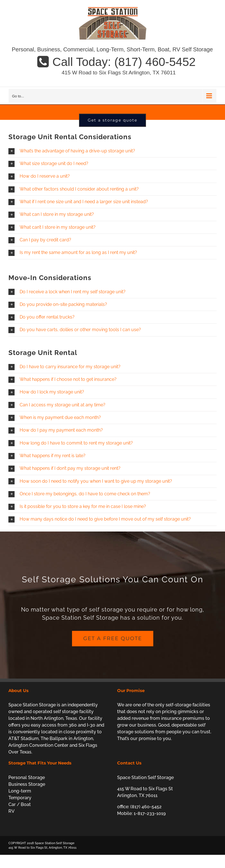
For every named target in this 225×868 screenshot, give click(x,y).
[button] (112, 176)
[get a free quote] (113, 664)
